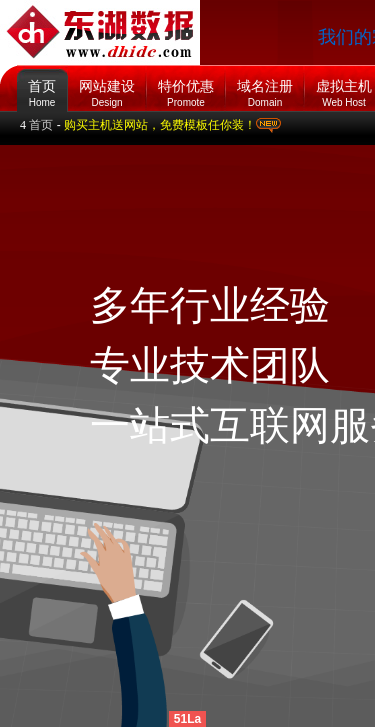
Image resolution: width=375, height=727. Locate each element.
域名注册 (265, 88)
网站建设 (107, 88)
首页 (42, 80)
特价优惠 (186, 88)
